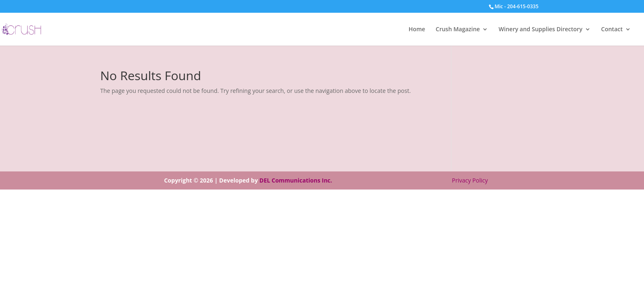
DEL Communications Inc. (296, 180)
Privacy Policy (470, 180)
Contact (612, 30)
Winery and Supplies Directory (540, 30)
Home (417, 30)
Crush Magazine (458, 30)
